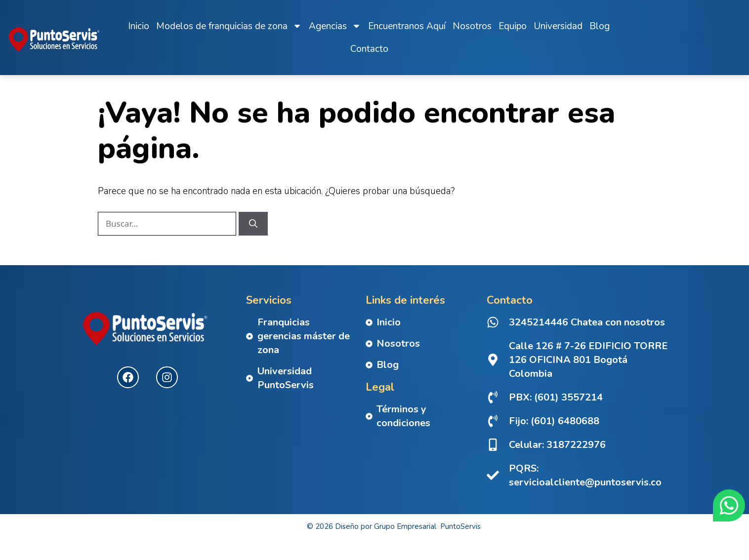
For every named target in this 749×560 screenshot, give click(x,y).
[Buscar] (253, 234)
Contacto (369, 49)
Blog (600, 26)
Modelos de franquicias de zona (229, 26)
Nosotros (472, 26)
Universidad (558, 26)
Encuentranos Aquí (407, 26)
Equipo (513, 26)
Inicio (139, 26)
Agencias (335, 26)
